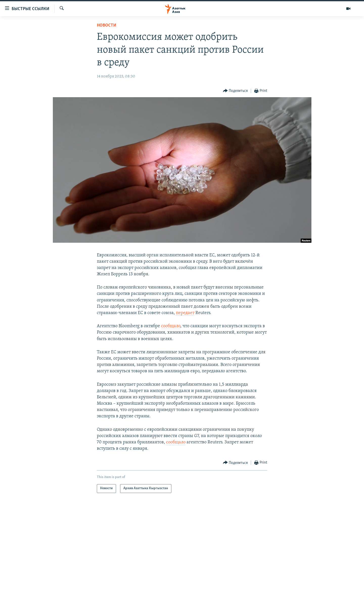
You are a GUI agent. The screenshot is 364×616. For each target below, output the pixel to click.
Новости (107, 25)
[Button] (235, 91)
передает (185, 313)
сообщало (171, 326)
